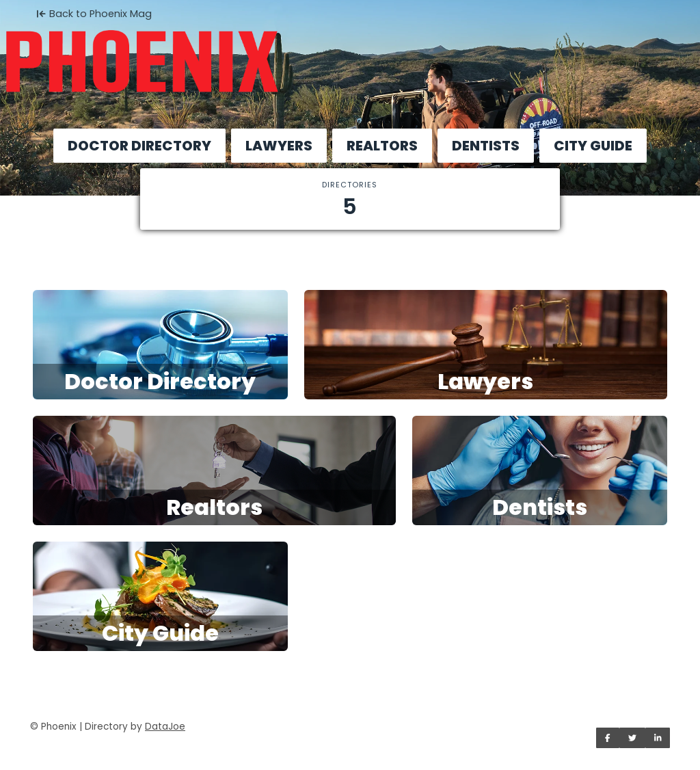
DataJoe (165, 727)
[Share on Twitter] (632, 738)
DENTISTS (486, 146)
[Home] (350, 52)
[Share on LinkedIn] (658, 738)
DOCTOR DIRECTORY (139, 146)
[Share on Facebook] (608, 738)
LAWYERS (279, 146)
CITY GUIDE (593, 146)
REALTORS (382, 146)
